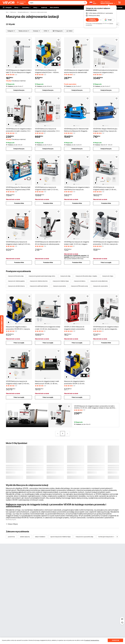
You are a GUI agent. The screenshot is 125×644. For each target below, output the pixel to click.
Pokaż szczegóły (106, 262)
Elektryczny (13, 12)
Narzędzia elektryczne (23, 12)
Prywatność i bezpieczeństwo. (92, 640)
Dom (7, 12)
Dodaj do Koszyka (19, 90)
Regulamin (100, 23)
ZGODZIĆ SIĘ (115, 640)
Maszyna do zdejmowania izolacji (39, 12)
